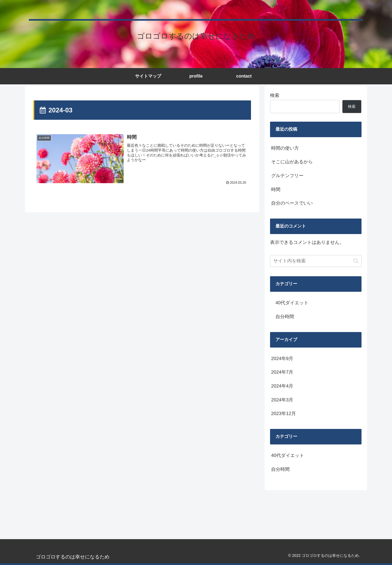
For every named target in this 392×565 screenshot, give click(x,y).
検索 (275, 95)
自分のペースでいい (292, 203)
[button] (356, 261)
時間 (276, 190)
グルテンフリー (287, 176)
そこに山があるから (292, 162)
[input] (316, 261)
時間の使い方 (285, 148)
